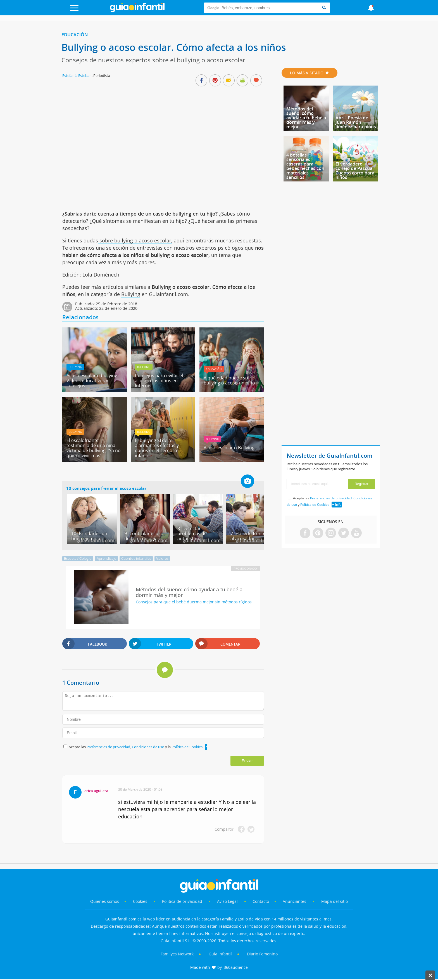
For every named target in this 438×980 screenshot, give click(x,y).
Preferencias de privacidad (108, 747)
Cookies (141, 901)
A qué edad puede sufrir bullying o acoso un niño (229, 380)
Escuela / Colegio (78, 558)
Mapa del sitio (335, 901)
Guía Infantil (220, 954)
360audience (236, 967)
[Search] (324, 8)
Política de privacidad (183, 901)
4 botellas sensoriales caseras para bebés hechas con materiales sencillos (305, 166)
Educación (75, 35)
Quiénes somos (105, 901)
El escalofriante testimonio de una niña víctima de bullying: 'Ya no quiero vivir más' (94, 448)
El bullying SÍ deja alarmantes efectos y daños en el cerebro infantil (157, 448)
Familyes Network (177, 954)
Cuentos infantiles (136, 558)
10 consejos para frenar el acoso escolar (106, 488)
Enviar (247, 761)
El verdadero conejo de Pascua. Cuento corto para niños (355, 171)
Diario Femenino (262, 954)
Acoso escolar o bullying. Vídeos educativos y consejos (92, 381)
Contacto (261, 901)
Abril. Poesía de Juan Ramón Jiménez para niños (356, 122)
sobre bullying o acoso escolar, (135, 240)
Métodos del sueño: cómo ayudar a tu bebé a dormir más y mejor (306, 118)
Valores (162, 558)
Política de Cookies (187, 747)
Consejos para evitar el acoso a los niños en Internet (159, 381)
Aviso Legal (227, 901)
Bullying (131, 294)
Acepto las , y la (136, 747)
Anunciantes (294, 901)
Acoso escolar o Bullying (229, 448)
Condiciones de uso (148, 747)
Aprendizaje (106, 558)
